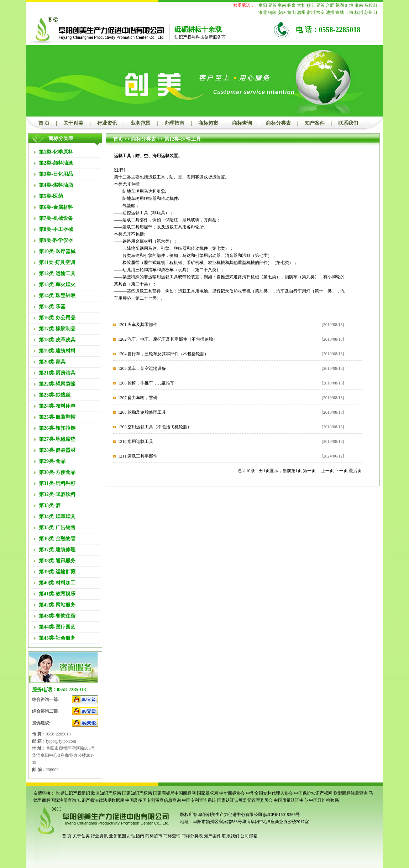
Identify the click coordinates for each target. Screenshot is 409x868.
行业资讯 (107, 123)
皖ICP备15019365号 (282, 815)
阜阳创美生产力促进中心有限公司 (230, 815)
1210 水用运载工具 (135, 441)
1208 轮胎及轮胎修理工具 (142, 412)
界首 (272, 5)
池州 (330, 12)
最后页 (355, 471)
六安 (320, 12)
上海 (349, 12)
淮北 (263, 12)
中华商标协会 (232, 793)
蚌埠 (349, 5)
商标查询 (242, 123)
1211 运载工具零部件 (138, 456)
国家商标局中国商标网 (174, 793)
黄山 (292, 12)
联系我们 (348, 123)
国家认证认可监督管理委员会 (245, 800)
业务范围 (141, 123)
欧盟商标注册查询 (351, 793)
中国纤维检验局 (324, 800)
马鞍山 (371, 5)
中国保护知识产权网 (313, 793)
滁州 (301, 12)
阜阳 (263, 5)
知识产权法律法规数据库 (101, 800)
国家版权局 (208, 793)
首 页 (44, 123)
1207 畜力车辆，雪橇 (138, 398)
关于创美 (73, 123)
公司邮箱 (249, 836)
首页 (118, 139)
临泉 (292, 5)
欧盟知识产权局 (106, 793)
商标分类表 (278, 123)
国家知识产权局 (137, 793)
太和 (301, 5)
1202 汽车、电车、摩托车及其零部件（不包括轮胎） (167, 339)
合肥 (330, 5)
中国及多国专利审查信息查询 (153, 800)
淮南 (359, 5)
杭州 (359, 12)
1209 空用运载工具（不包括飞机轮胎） (155, 427)
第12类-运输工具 (182, 139)
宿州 (311, 12)
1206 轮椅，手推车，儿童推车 (146, 383)
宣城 (340, 12)
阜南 (282, 5)
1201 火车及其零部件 (138, 325)
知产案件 (315, 123)
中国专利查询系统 (199, 800)
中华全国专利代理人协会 (269, 793)
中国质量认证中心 (291, 800)
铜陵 (272, 12)
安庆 (282, 12)
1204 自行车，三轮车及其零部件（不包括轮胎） (163, 354)
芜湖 (340, 5)
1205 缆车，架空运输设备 (142, 368)
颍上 (311, 5)
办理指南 (174, 123)
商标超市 (208, 123)
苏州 (368, 12)
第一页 (309, 471)
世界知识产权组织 (73, 793)
